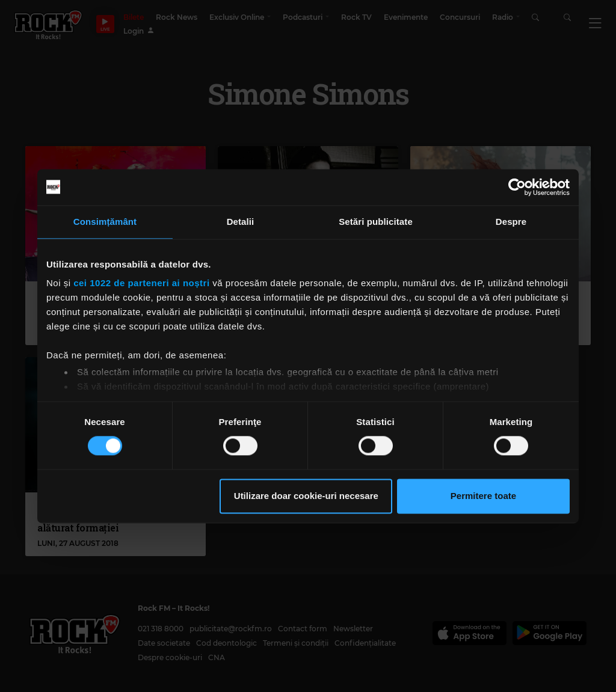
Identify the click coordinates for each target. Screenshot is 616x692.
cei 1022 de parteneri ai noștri (141, 283)
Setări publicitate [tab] (376, 222)
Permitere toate (483, 496)
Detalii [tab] (241, 222)
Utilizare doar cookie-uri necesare (306, 496)
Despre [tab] (511, 222)
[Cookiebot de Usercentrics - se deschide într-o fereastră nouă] (517, 187)
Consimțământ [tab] (105, 222)
